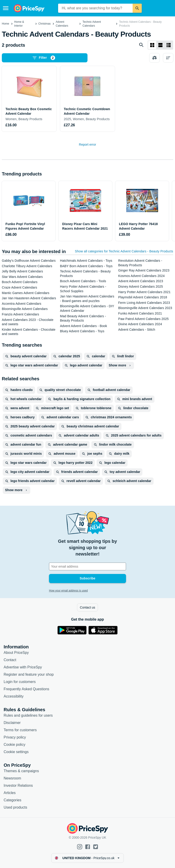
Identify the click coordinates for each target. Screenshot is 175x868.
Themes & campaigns (21, 771)
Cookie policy (14, 745)
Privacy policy (15, 737)
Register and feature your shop (29, 674)
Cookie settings (16, 752)
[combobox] (95, 8)
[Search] (137, 8)
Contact (10, 660)
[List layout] (160, 45)
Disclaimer (12, 723)
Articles (10, 793)
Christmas (44, 24)
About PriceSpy (16, 653)
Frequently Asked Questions (26, 689)
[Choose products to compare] (154, 58)
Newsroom (12, 778)
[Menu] (6, 8)
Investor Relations (18, 786)
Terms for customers (20, 730)
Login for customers (20, 682)
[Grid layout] (152, 45)
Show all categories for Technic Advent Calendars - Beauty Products (124, 251)
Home (5, 24)
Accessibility (14, 696)
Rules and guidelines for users (28, 715)
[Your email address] (87, 566)
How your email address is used (68, 591)
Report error (87, 145)
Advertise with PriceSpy (23, 667)
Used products (15, 807)
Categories (12, 800)
